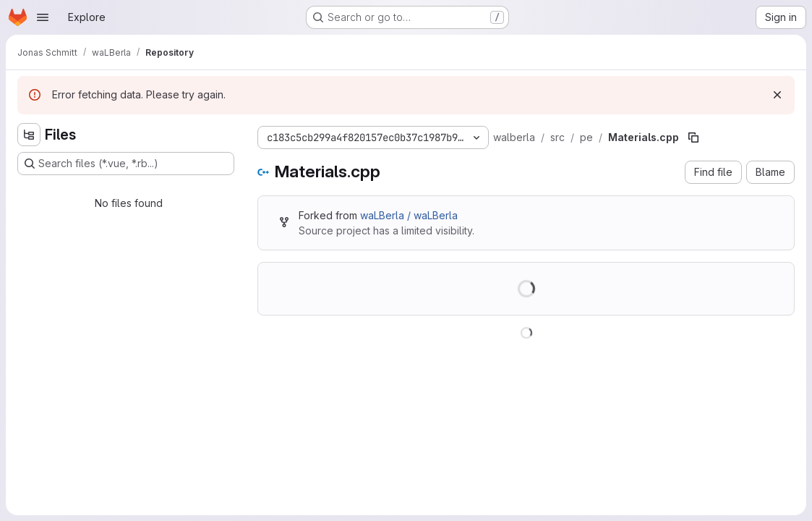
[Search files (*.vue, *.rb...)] (126, 164)
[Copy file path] (693, 137)
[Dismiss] (777, 95)
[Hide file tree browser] (29, 135)
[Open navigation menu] (43, 17)
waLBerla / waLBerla (409, 215)
